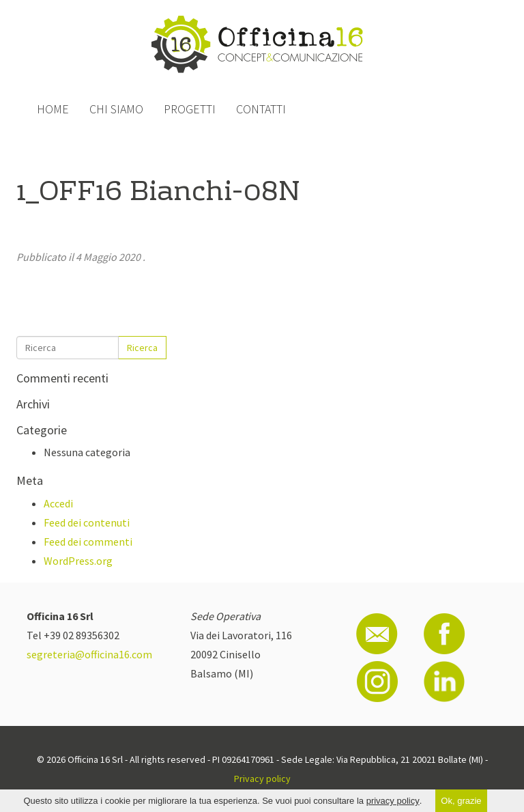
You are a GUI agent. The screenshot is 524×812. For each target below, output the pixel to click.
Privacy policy (262, 779)
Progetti (190, 109)
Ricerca (142, 348)
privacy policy (393, 801)
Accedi (58, 503)
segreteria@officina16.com (89, 654)
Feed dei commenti (88, 542)
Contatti (261, 109)
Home (53, 109)
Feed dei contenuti (87, 522)
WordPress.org (78, 561)
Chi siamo (116, 109)
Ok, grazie (461, 801)
